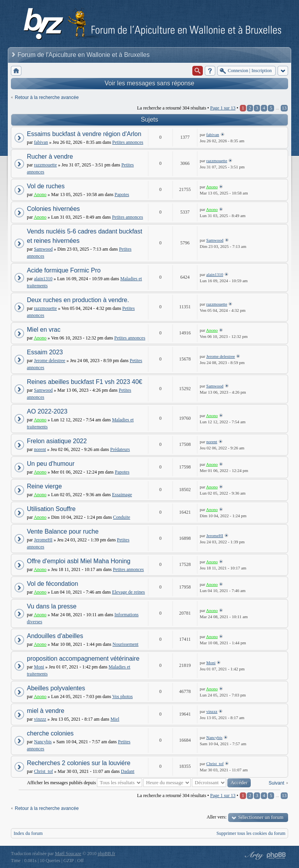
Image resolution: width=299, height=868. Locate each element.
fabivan (41, 142)
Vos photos (122, 697)
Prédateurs (120, 449)
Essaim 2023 (45, 352)
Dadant (128, 771)
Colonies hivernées (53, 209)
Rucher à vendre (50, 156)
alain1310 (43, 279)
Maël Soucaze (68, 854)
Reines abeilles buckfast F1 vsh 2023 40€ (84, 382)
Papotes (122, 194)
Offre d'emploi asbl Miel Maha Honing (79, 561)
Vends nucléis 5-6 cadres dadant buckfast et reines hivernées (84, 236)
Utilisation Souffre (51, 509)
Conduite (121, 517)
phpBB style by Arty (253, 856)
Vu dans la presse (52, 606)
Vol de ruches (46, 186)
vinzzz (40, 719)
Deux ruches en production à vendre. (78, 300)
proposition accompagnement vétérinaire (83, 659)
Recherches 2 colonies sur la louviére (79, 763)
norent (40, 449)
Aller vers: (217, 817)
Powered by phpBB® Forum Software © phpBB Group (276, 856)
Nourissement (126, 644)
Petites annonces (128, 142)
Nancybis (43, 742)
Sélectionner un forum (261, 817)
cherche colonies (50, 733)
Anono (40, 194)
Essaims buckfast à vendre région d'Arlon (84, 134)
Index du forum (28, 833)
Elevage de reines (129, 592)
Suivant (276, 783)
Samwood (43, 249)
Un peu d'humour (51, 464)
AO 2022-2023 (47, 411)
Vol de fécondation (53, 584)
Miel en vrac (44, 330)
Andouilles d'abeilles (55, 636)
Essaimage (122, 495)
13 (284, 108)
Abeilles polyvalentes (56, 688)
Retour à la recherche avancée (47, 97)
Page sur (223, 108)
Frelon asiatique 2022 (57, 441)
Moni (39, 667)
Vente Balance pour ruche (63, 531)
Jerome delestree (49, 361)
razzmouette (45, 165)
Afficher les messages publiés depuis (84, 783)
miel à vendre (46, 711)
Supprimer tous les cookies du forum (251, 833)
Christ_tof (43, 771)
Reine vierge (44, 486)
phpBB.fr (106, 854)
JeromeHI (43, 540)
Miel (115, 719)
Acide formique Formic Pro (64, 270)
